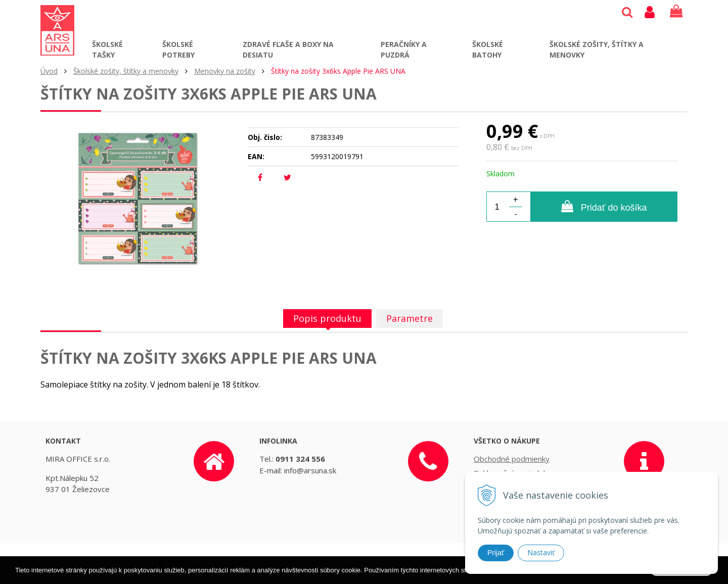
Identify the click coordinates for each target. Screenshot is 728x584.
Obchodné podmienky (512, 459)
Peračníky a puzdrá (404, 50)
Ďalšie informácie (559, 579)
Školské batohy (488, 50)
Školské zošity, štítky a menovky (597, 50)
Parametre (409, 318)
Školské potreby (178, 50)
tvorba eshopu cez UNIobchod (392, 564)
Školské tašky (107, 50)
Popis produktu (327, 318)
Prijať (496, 553)
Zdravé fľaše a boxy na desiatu (288, 50)
